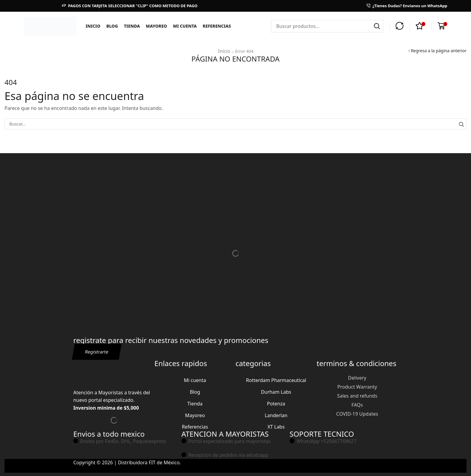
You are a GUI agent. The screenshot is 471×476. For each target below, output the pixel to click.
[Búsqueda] (377, 26)
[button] (400, 26)
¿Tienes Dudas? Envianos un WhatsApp (410, 6)
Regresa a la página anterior (439, 51)
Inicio (224, 51)
